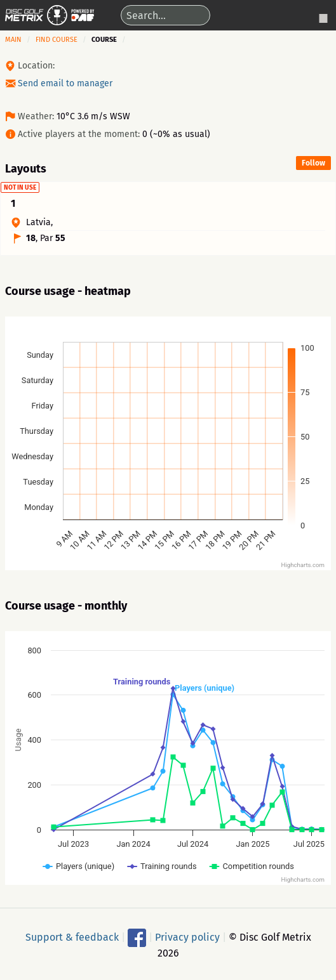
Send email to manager (65, 83)
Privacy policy (187, 937)
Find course (57, 40)
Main (13, 40)
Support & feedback (72, 937)
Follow (313, 163)
